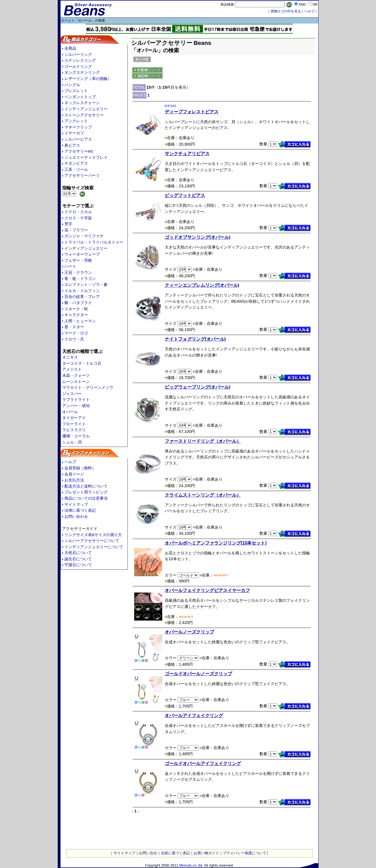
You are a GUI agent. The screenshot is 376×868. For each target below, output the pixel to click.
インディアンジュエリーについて (94, 547)
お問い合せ (148, 853)
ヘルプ (70, 462)
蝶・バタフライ (78, 303)
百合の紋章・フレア (82, 297)
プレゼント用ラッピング (86, 492)
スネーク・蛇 (76, 309)
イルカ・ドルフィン (82, 291)
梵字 (68, 224)
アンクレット (76, 121)
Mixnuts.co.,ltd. (191, 865)
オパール (70, 412)
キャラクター (76, 315)
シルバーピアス (78, 139)
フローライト (74, 424)
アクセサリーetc (79, 151)
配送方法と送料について (86, 486)
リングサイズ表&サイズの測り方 (93, 535)
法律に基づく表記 (80, 510)
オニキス (70, 357)
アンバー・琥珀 (76, 406)
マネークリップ (78, 127)
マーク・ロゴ (76, 333)
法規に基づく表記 (175, 853)
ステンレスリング (80, 60)
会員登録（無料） (80, 468)
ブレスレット (76, 91)
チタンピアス (76, 163)
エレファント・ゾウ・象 (86, 284)
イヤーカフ (74, 133)
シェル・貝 (72, 442)
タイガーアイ (74, 418)
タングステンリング (82, 72)
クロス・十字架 (78, 218)
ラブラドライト (76, 399)
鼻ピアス (72, 145)
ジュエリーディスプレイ (86, 157)
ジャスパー (72, 394)
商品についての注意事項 (86, 498)
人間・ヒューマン (80, 321)
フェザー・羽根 (78, 260)
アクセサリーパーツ (82, 175)
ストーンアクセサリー (84, 115)
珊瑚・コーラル (76, 436)
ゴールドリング (78, 66)
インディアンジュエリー (86, 109)
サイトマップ (76, 504)
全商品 (70, 48)
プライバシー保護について (245, 853)
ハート (70, 266)
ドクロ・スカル (78, 212)
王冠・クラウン (78, 272)
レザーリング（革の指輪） (88, 79)
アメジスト (72, 369)
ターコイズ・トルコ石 (82, 363)
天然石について (78, 553)
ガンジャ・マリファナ (84, 236)
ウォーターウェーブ (82, 254)
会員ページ (74, 474)
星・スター (74, 327)
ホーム (66, 20)
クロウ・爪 (74, 339)
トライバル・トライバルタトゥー (94, 242)
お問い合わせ (76, 516)
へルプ (309, 11)
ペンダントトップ (80, 97)
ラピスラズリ (74, 430)
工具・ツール (76, 169)
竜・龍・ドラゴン (80, 279)
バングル (72, 85)
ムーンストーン (76, 382)
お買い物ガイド (206, 853)
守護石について (78, 565)
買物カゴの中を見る (286, 11)
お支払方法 (74, 480)
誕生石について (78, 559)
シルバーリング (78, 54)
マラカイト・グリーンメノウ (88, 387)
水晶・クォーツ (76, 375)
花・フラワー (76, 230)
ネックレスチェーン (82, 103)
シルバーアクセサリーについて (92, 541)
